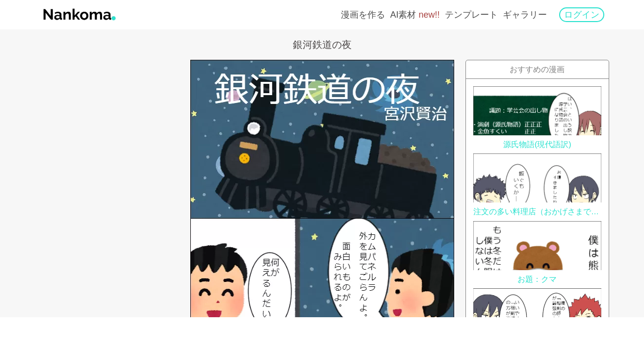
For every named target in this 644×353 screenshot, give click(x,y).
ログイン (582, 15)
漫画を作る (363, 15)
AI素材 (415, 15)
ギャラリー (525, 15)
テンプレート (471, 15)
